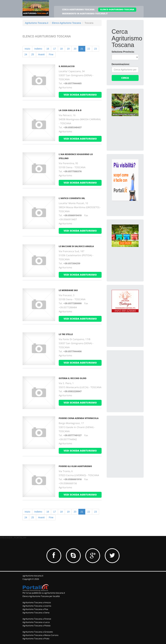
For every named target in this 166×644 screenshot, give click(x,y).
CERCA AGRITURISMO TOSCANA (78, 10)
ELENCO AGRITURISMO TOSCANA (117, 10)
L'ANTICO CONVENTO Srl (72, 198)
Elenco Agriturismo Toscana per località (41, 596)
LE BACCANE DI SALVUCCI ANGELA (76, 246)
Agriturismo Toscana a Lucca (36, 622)
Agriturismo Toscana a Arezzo (37, 602)
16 (48, 49)
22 (89, 49)
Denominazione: (121, 64)
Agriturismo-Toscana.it (37, 23)
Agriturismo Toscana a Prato (36, 639)
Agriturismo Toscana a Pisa (35, 609)
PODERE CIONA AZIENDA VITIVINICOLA (79, 418)
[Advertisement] (137, 376)
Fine (51, 54)
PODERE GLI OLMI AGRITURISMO (75, 466)
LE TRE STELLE (66, 334)
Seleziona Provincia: (123, 52)
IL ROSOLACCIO (67, 66)
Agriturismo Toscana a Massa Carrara (40, 635)
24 (26, 54)
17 (54, 49)
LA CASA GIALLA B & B (70, 110)
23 (96, 49)
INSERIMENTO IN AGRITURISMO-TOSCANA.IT (85, 14)
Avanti (41, 54)
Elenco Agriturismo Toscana (67, 23)
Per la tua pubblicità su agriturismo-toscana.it (44, 593)
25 (33, 54)
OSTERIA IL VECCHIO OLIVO (73, 378)
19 (68, 49)
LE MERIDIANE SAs (68, 290)
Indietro (38, 49)
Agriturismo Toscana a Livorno (37, 606)
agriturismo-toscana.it (33, 576)
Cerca (125, 78)
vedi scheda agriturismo (80, 95)
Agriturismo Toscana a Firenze (37, 619)
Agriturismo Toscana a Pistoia (36, 626)
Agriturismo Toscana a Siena (36, 613)
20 (75, 49)
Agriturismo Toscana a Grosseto (38, 632)
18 (61, 49)
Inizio (27, 49)
